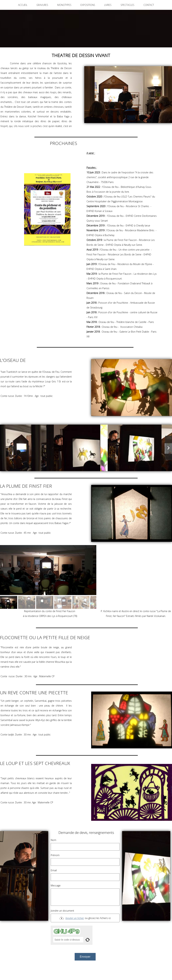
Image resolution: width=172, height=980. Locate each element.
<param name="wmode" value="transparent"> (136, 577)
